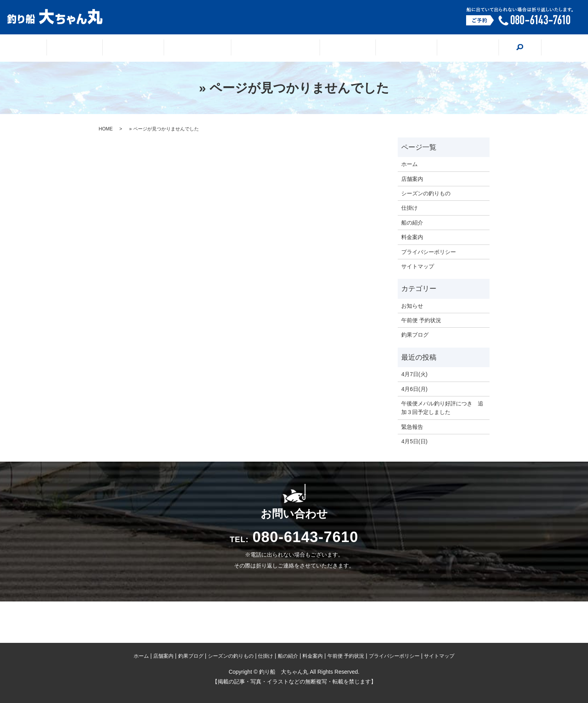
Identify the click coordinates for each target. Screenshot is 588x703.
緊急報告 (412, 427)
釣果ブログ (206, 48)
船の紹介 (388, 48)
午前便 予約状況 (421, 320)
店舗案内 (151, 48)
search (488, 48)
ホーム (102, 48)
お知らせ (412, 306)
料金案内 (441, 48)
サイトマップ (418, 266)
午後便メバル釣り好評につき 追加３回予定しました (442, 408)
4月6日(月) (414, 389)
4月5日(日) (414, 441)
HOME (106, 129)
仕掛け (339, 48)
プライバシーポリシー (429, 252)
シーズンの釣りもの (276, 48)
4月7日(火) (414, 374)
